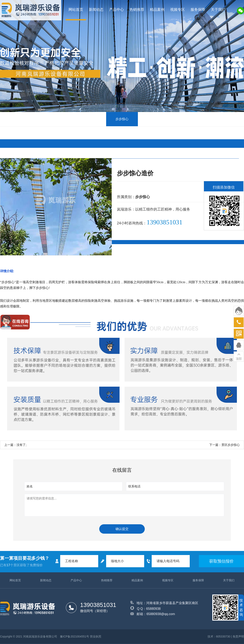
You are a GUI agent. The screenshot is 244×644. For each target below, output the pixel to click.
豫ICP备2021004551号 (75, 636)
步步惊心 (122, 119)
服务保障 (198, 10)
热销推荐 (137, 10)
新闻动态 (96, 10)
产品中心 (117, 10)
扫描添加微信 (224, 187)
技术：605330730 (219, 636)
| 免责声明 (237, 636)
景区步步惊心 (231, 445)
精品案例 (157, 10)
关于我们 (218, 10)
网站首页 (76, 10)
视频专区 (178, 10)
